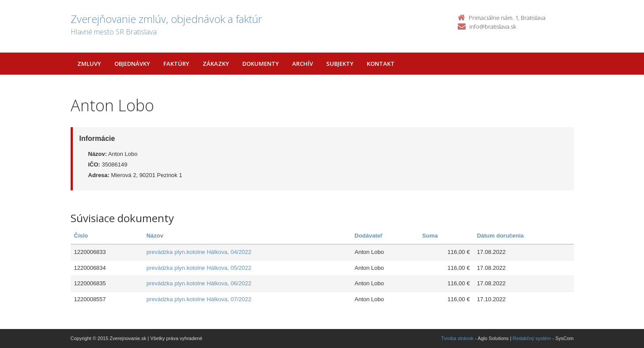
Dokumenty (261, 64)
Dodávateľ (369, 236)
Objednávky (132, 64)
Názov (155, 236)
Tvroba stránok (458, 338)
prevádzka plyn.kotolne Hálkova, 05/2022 (199, 268)
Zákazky (216, 64)
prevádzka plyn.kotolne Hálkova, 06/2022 (199, 283)
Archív (303, 64)
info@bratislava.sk (493, 26)
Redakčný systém (532, 338)
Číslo (81, 236)
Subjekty (340, 64)
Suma (430, 236)
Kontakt (381, 64)
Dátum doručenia (500, 236)
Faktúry (176, 64)
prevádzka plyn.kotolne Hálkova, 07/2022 (199, 299)
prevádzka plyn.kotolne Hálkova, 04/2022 (199, 252)
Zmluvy (89, 64)
